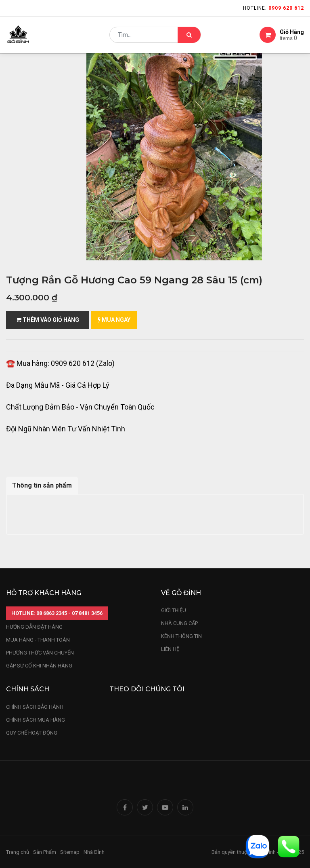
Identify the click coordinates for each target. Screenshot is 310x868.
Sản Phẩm (45, 852)
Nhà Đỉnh (95, 852)
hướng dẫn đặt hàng (34, 627)
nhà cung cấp (179, 623)
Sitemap (70, 852)
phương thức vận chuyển (40, 653)
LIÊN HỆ (170, 649)
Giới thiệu (174, 610)
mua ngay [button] (114, 320)
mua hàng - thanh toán (38, 640)
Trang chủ (18, 852)
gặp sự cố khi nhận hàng (39, 666)
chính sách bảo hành (35, 707)
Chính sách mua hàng (36, 720)
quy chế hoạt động (32, 733)
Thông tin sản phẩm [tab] (42, 485)
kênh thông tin (181, 636)
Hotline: (273, 8)
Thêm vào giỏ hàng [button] (48, 320)
